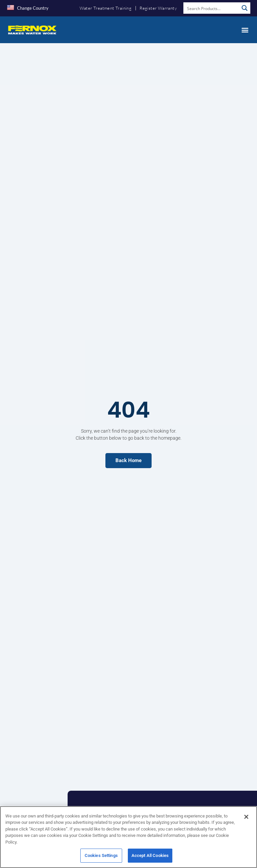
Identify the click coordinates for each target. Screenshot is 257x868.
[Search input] (211, 8)
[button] (245, 30)
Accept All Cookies (150, 858)
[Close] (246, 819)
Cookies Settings (101, 858)
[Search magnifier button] (245, 8)
